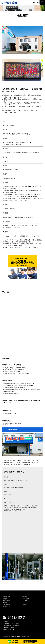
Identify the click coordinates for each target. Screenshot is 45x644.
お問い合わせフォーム (8, 605)
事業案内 (5, 599)
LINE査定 (5, 603)
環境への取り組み (7, 601)
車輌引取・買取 (7, 597)
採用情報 (25, 605)
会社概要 (25, 601)
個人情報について (7, 607)
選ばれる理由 (26, 599)
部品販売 (25, 597)
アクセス (25, 603)
